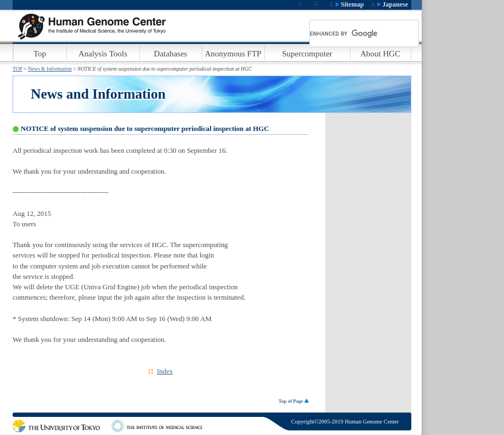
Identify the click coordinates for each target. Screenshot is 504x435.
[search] (351, 33)
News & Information (50, 69)
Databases (171, 54)
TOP (18, 69)
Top (40, 54)
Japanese (393, 4)
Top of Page (294, 401)
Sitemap (350, 4)
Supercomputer (307, 54)
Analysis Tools (103, 54)
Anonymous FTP (233, 54)
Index (165, 371)
